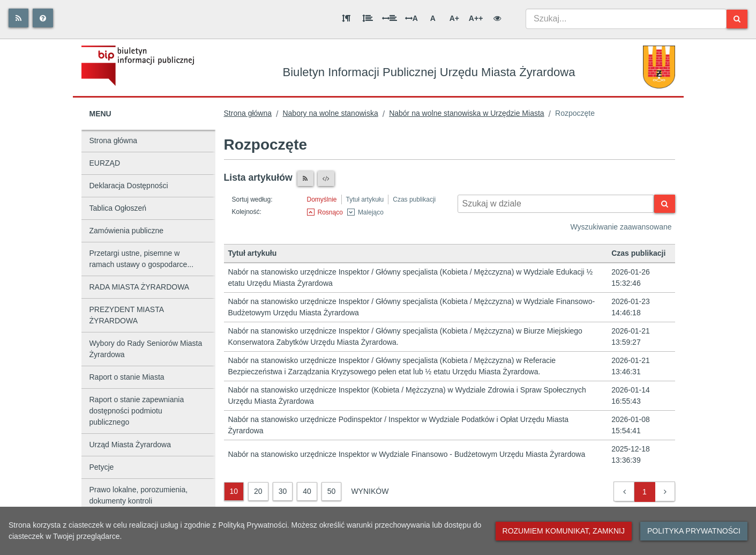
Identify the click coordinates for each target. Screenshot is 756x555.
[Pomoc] (43, 18)
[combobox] (626, 19)
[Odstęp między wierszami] (368, 18)
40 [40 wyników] (307, 491)
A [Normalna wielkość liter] (433, 18)
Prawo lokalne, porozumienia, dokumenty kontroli (139, 495)
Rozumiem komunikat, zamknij (564, 531)
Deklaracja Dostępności (129, 186)
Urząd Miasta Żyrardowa (130, 445)
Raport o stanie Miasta (127, 377)
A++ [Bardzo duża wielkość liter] (476, 18)
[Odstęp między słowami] (390, 18)
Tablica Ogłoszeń (118, 208)
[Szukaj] (737, 19)
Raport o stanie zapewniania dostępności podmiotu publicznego (137, 411)
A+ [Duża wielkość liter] (454, 18)
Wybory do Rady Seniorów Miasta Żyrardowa (146, 349)
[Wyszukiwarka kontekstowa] (556, 204)
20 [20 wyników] (258, 491)
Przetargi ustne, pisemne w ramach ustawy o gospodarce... (142, 259)
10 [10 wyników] (234, 491)
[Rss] (18, 18)
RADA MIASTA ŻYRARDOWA (140, 287)
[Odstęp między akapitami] (346, 18)
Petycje (102, 467)
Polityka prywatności (694, 531)
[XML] (326, 179)
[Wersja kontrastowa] (497, 18)
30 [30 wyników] (283, 491)
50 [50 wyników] (332, 491)
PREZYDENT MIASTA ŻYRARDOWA (127, 315)
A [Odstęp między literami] (411, 18)
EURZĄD (105, 163)
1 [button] (645, 492)
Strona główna (114, 140)
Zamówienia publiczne (127, 231)
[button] (624, 492)
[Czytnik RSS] (305, 179)
